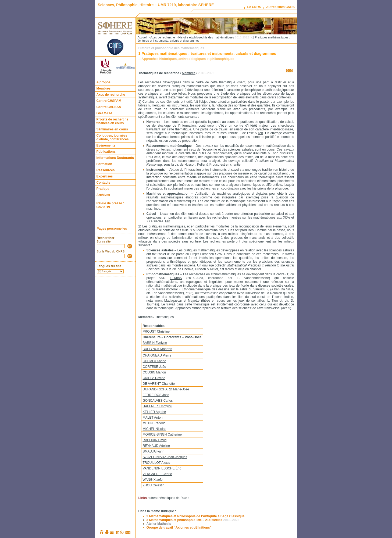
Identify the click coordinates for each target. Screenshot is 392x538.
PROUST (149, 332)
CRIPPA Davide (154, 378)
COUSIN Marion (154, 372)
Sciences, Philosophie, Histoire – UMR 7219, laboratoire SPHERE (156, 5)
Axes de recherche (111, 95)
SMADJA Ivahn (154, 451)
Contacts (103, 183)
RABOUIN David (155, 440)
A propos (104, 82)
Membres (104, 88)
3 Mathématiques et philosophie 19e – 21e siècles (193, 520)
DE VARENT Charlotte (159, 384)
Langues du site (109, 266)
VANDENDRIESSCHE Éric (162, 468)
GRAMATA (105, 113)
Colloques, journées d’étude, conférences (113, 137)
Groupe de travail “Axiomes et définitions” (179, 528)
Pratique (103, 189)
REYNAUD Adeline (156, 446)
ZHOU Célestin (154, 485)
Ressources (106, 170)
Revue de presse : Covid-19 (110, 205)
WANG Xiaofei (153, 480)
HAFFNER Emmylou (158, 406)
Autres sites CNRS (280, 7)
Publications (106, 152)
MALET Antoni (153, 418)
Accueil (142, 37)
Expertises (105, 176)
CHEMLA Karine (154, 361)
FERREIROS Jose (156, 395)
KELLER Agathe (154, 412)
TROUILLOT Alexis (156, 463)
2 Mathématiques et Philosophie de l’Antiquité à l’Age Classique (196, 516)
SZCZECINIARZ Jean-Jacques (165, 457)
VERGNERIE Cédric (157, 474)
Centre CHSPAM (109, 101)
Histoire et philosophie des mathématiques (214, 37)
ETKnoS (176, 278)
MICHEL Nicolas (155, 429)
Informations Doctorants (115, 158)
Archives (103, 195)
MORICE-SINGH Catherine (162, 434)
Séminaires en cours (112, 129)
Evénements (106, 145)
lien (260, 133)
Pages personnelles (112, 229)
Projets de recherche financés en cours (113, 121)
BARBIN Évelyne (155, 343)
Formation (104, 164)
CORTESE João (154, 367)
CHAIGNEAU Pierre (157, 355)
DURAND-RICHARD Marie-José (166, 389)
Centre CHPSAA (109, 107)
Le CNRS (254, 7)
